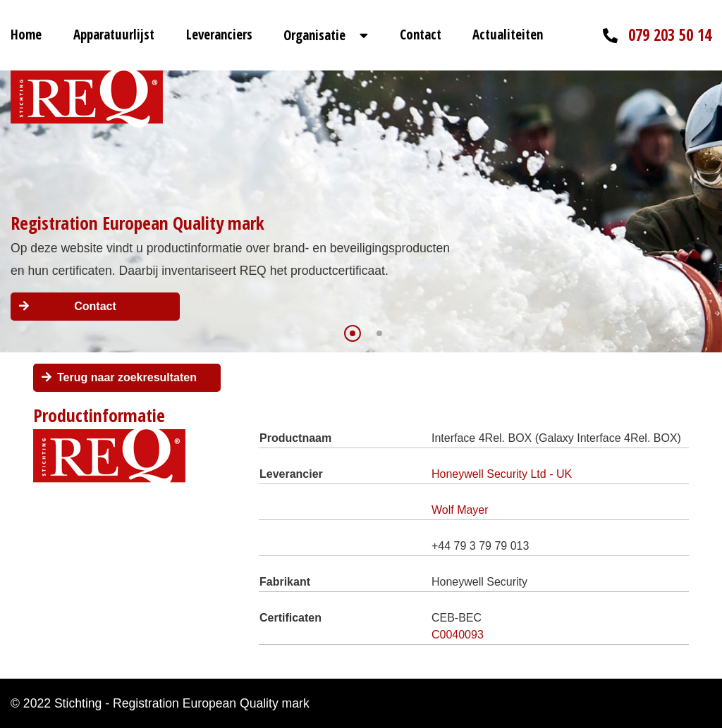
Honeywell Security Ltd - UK (502, 474)
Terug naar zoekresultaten (127, 377)
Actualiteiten (508, 35)
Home (26, 35)
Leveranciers (219, 35)
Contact (421, 35)
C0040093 (458, 635)
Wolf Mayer (460, 510)
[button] (353, 333)
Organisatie (314, 35)
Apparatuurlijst (114, 35)
